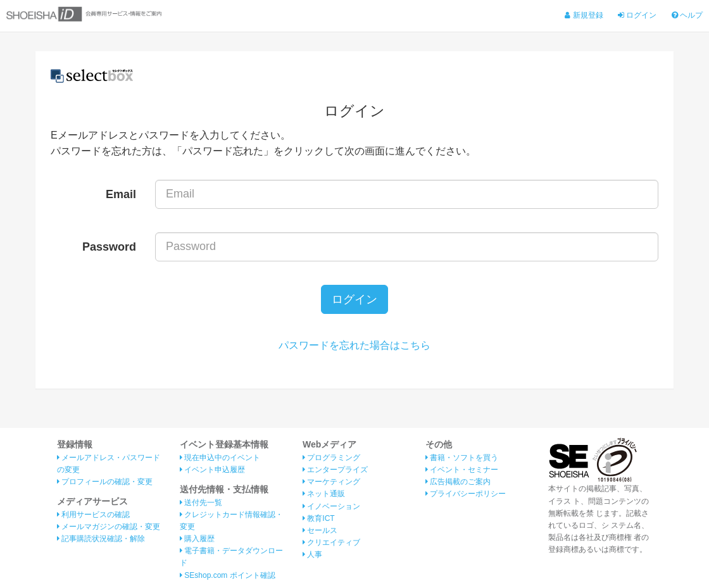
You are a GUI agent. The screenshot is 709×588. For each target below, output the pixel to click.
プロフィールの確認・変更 (105, 482)
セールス (320, 530)
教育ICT (319, 518)
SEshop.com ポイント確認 (228, 575)
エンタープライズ (335, 470)
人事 (312, 554)
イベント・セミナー (462, 470)
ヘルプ (687, 15)
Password (109, 247)
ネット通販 (324, 494)
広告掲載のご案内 (458, 482)
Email (121, 194)
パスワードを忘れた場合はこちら (354, 345)
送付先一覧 (201, 503)
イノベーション (331, 506)
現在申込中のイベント (220, 458)
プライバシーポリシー (466, 494)
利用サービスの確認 (93, 515)
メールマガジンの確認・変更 (109, 527)
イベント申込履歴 (212, 470)
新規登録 (584, 15)
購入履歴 (197, 539)
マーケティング (331, 482)
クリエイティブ (331, 542)
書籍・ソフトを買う (462, 458)
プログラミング (331, 458)
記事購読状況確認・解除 (101, 539)
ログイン (637, 15)
